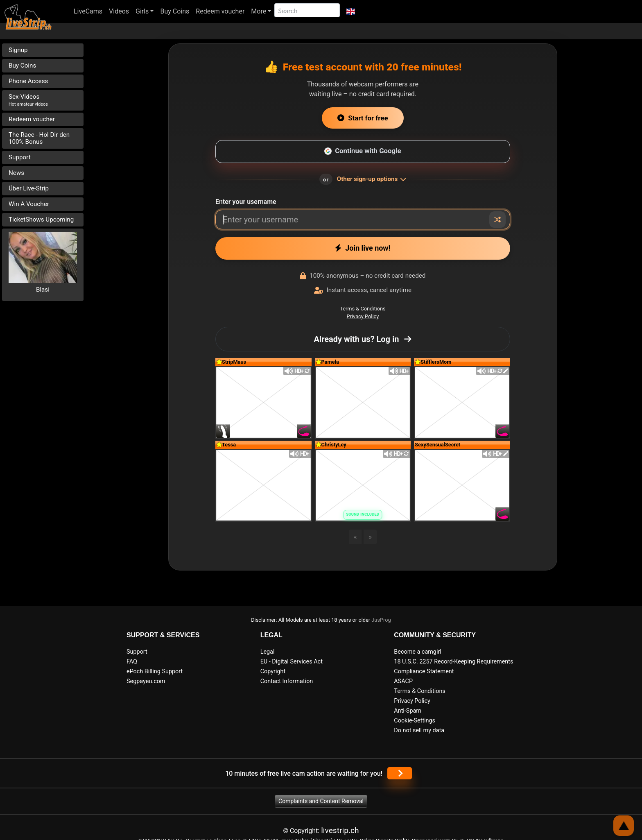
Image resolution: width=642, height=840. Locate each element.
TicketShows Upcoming (41, 220)
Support (20, 157)
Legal (268, 652)
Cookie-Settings (415, 721)
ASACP (403, 681)
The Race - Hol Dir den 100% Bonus (39, 138)
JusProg (381, 620)
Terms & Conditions (363, 309)
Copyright (273, 671)
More (259, 11)
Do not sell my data (419, 730)
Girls (142, 11)
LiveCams (88, 11)
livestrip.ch (340, 830)
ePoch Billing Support (155, 671)
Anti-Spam (408, 711)
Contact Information (287, 681)
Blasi (43, 290)
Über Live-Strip (29, 188)
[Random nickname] (497, 220)
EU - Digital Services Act (292, 662)
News (16, 173)
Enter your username (246, 202)
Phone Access (28, 81)
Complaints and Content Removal (321, 801)
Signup (18, 50)
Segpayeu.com (146, 681)
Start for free (363, 118)
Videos (119, 11)
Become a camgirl (418, 652)
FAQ (132, 662)
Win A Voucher (29, 204)
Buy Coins (175, 11)
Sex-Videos (28, 100)
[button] (351, 11)
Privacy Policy (363, 316)
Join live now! (363, 248)
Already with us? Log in (363, 339)
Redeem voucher (220, 11)
